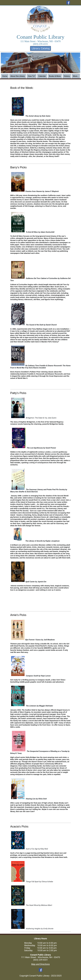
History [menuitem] (67, 76)
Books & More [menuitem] (55, 76)
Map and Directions (40, 964)
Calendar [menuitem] (42, 76)
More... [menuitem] (76, 76)
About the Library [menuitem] (18, 76)
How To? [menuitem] (32, 76)
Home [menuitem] (5, 76)
